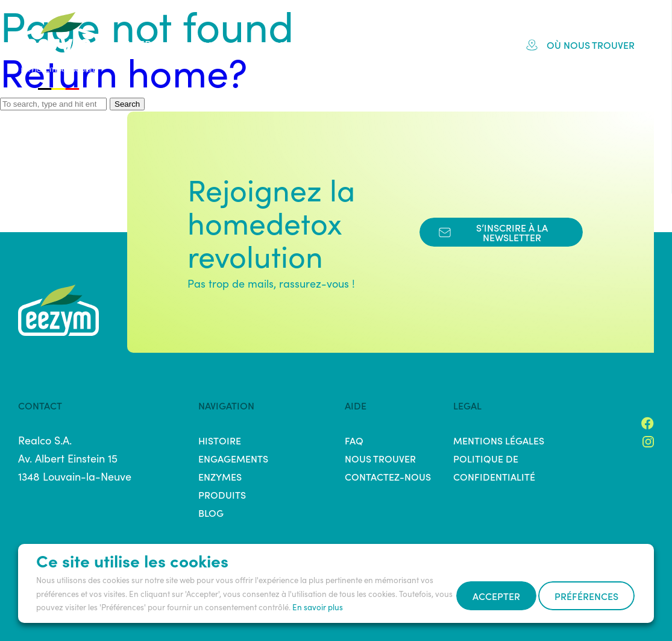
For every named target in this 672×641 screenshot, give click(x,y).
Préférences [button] (169, 599)
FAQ (422, 45)
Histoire (202, 45)
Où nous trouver (580, 45)
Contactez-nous (388, 476)
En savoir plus (318, 578)
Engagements (282, 45)
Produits (365, 45)
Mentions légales (499, 440)
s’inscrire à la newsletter (493, 232)
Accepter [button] (76, 599)
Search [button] (127, 104)
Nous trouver (380, 458)
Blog (468, 45)
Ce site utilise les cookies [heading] (132, 531)
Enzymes (220, 476)
